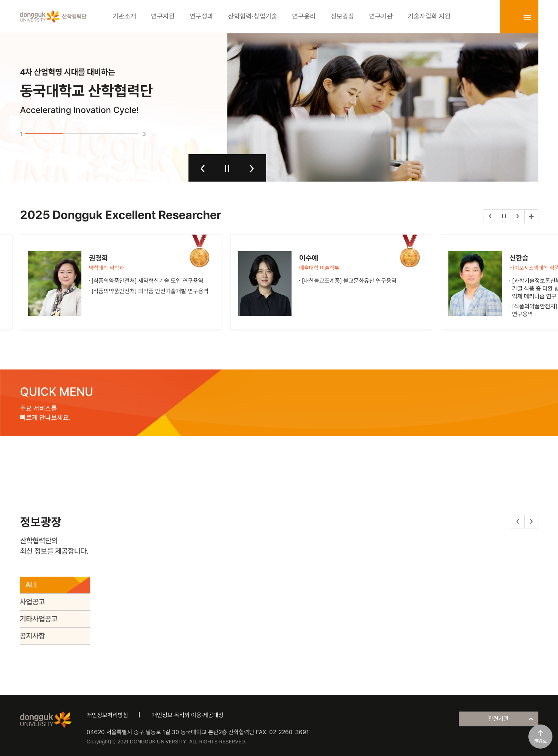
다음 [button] (252, 169)
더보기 (531, 216)
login (511, 17)
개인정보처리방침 (107, 715)
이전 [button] (203, 169)
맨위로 (540, 741)
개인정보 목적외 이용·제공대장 (188, 715)
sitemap (527, 17)
